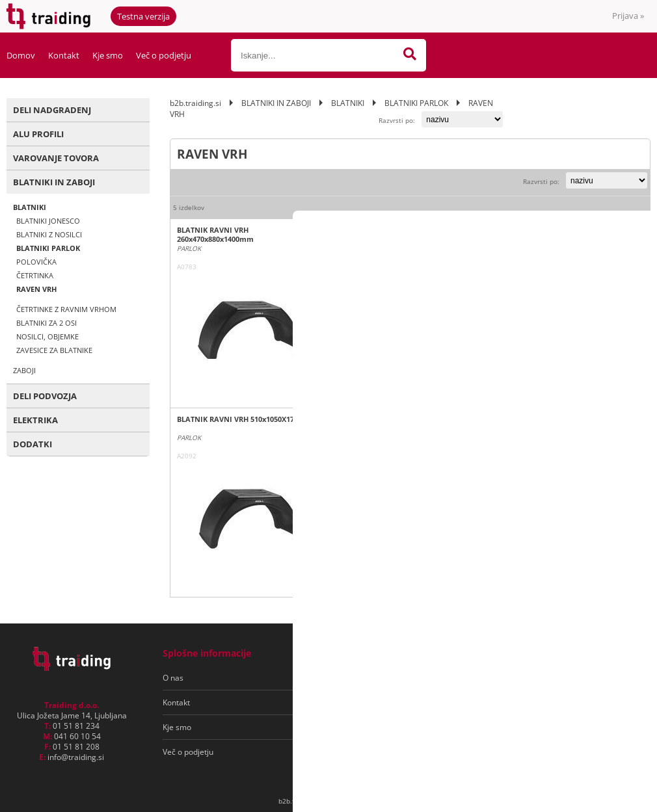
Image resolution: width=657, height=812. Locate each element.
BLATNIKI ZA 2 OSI (47, 323)
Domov (21, 55)
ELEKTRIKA (35, 420)
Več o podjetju (164, 55)
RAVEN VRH (36, 289)
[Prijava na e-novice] (593, 678)
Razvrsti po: (397, 120)
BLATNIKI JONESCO (48, 221)
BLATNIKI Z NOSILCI (49, 234)
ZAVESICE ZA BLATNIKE (54, 350)
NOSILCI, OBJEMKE (47, 336)
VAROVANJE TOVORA (56, 158)
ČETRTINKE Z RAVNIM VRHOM (66, 309)
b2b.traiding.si (195, 103)
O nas (173, 678)
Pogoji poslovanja (350, 678)
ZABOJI (24, 370)
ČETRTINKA (35, 275)
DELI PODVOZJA (45, 396)
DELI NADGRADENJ (52, 110)
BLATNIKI (30, 207)
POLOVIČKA (36, 262)
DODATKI (33, 444)
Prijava (628, 16)
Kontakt (64, 55)
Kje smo (108, 55)
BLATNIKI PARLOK (48, 248)
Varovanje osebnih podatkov (370, 702)
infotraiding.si (76, 757)
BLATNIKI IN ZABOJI (54, 182)
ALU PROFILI (38, 134)
